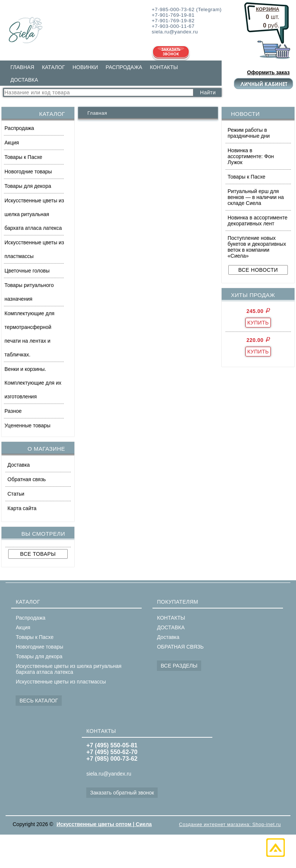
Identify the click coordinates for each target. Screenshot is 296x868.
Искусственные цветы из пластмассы (34, 249)
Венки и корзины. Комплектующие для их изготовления (33, 383)
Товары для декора (28, 186)
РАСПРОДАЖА (124, 67)
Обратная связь (27, 479)
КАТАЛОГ (54, 67)
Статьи (16, 494)
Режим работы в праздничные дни (249, 133)
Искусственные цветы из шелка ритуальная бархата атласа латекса (34, 214)
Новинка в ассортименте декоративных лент (258, 221)
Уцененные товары (28, 425)
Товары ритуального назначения (29, 292)
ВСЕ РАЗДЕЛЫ (179, 666)
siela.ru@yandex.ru (109, 774)
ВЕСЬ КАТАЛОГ (39, 701)
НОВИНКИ (85, 67)
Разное (13, 411)
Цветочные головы (27, 271)
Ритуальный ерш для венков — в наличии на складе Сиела (256, 197)
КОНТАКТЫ (164, 67)
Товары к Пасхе (23, 157)
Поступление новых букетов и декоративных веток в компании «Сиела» (257, 247)
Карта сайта (22, 508)
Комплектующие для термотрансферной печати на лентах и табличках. (29, 334)
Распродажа (19, 128)
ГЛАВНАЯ (22, 67)
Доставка (19, 465)
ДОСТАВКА (24, 80)
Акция (12, 143)
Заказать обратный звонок (122, 793)
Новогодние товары (28, 172)
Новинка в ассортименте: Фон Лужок (251, 156)
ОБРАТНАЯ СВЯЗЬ (180, 647)
